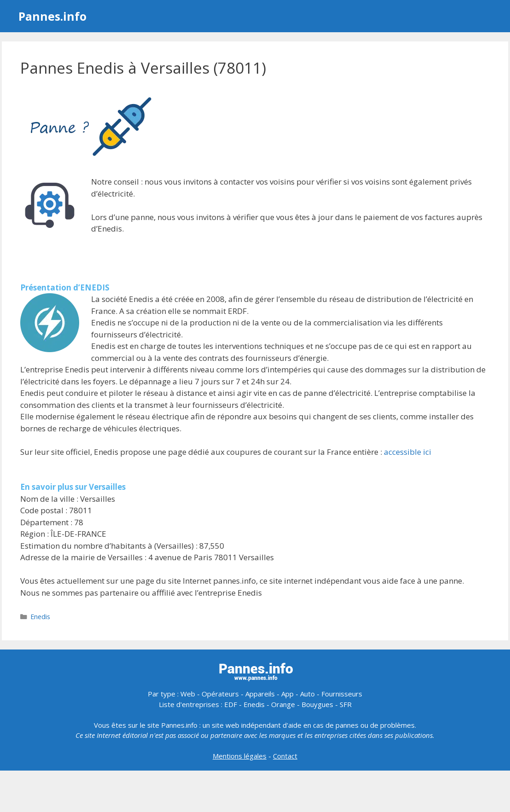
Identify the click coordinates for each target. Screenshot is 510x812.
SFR (346, 704)
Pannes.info (52, 16)
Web (188, 694)
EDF (231, 704)
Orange (283, 704)
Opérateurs (220, 694)
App (287, 694)
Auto (307, 694)
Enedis (40, 617)
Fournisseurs (342, 694)
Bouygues (317, 704)
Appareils (260, 694)
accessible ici (408, 452)
